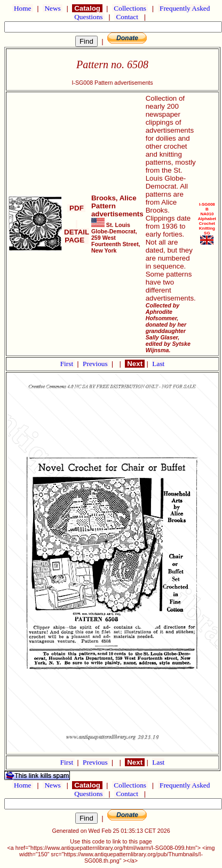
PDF (76, 208)
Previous (96, 364)
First (68, 364)
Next (134, 364)
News (53, 8)
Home (23, 8)
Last (158, 364)
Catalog (87, 8)
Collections (130, 8)
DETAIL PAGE (77, 232)
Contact (127, 17)
